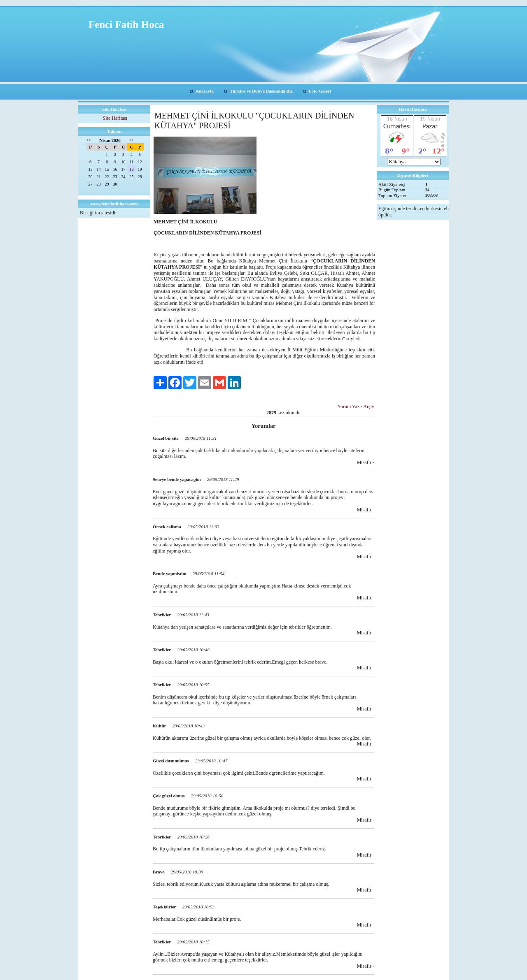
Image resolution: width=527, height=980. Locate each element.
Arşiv (369, 406)
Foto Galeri (320, 91)
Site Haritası (115, 118)
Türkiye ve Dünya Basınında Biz (261, 91)
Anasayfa (205, 91)
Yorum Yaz (349, 406)
